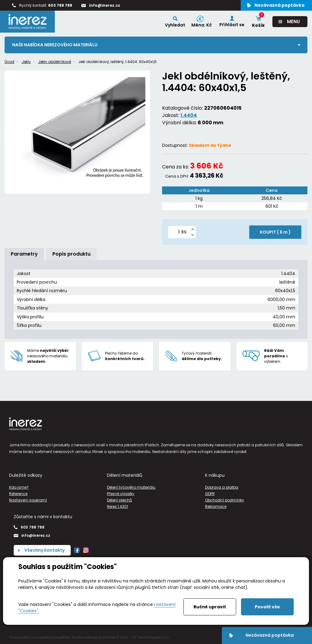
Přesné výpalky (121, 494)
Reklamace (216, 506)
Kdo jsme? (19, 487)
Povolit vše (267, 607)
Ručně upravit (210, 607)
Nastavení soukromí (28, 500)
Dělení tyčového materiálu (131, 487)
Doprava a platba (222, 487)
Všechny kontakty (44, 550)
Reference (18, 494)
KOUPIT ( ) (275, 232)
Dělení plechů (119, 500)
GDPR (210, 494)
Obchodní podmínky (225, 500)
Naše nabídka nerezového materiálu (55, 45)
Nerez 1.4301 (117, 506)
